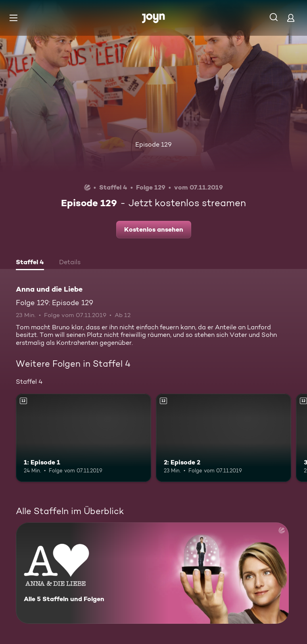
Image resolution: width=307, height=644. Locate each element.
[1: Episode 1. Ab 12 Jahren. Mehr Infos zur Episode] (83, 438)
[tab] (30, 263)
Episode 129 (153, 144)
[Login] (291, 18)
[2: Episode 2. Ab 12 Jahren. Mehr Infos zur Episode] (224, 438)
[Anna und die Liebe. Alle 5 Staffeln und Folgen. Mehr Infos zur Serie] (152, 573)
